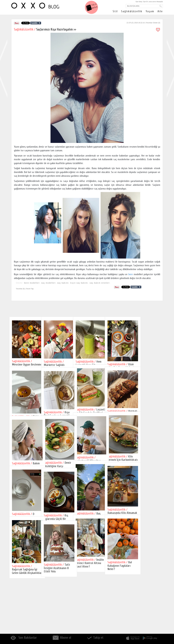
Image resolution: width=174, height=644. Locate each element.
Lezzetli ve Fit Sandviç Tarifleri (107, 423)
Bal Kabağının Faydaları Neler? (144, 616)
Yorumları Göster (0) (153, 23)
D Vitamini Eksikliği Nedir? (26, 553)
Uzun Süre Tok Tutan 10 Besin (145, 366)
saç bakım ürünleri (100, 283)
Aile (160, 11)
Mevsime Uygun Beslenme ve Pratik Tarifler (27, 365)
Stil (115, 11)
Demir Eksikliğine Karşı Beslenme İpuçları (66, 491)
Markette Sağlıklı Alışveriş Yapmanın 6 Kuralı (64, 367)
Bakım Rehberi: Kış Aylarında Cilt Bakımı (26, 492)
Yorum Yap (30, 289)
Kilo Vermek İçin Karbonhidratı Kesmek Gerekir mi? (147, 484)
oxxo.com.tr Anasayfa (156, 2)
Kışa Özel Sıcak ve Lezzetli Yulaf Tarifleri (65, 428)
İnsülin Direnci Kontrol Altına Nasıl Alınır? (106, 613)
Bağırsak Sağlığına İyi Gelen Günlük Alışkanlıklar (27, 620)
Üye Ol (145, 2)
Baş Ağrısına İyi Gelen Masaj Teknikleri (106, 553)
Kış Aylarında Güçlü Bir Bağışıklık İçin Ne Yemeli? (67, 557)
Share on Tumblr (36, 23)
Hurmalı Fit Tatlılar (146, 425)
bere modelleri (32, 283)
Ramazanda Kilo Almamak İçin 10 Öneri (146, 550)
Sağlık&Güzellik (132, 11)
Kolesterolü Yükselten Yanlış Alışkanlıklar (104, 485)
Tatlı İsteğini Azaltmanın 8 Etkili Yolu (65, 620)
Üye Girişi (139, 2)
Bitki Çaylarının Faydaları (25, 431)
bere (131, 274)
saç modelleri (48, 283)
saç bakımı (63, 283)
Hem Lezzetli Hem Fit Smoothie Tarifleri (105, 365)
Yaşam (150, 11)
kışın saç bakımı (79, 283)
